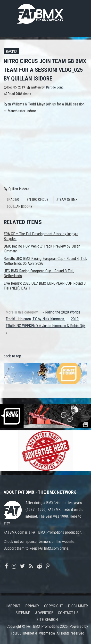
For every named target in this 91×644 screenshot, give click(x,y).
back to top (12, 356)
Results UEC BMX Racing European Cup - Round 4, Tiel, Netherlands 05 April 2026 (45, 261)
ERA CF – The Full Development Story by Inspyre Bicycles (41, 236)
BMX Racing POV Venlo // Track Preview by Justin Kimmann (42, 249)
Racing (11, 52)
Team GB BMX (68, 200)
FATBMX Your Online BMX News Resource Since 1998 (46, 12)
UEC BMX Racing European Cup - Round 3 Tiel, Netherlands (39, 273)
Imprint (13, 606)
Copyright (54, 606)
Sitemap (23, 613)
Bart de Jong (55, 87)
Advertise (44, 613)
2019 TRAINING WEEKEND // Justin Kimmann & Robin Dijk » (45, 326)
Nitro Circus (39, 200)
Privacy (32, 606)
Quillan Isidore (20, 207)
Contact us (68, 613)
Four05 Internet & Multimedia (33, 633)
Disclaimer (78, 606)
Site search (47, 620)
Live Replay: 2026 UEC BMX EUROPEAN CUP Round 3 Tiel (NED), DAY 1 (45, 286)
